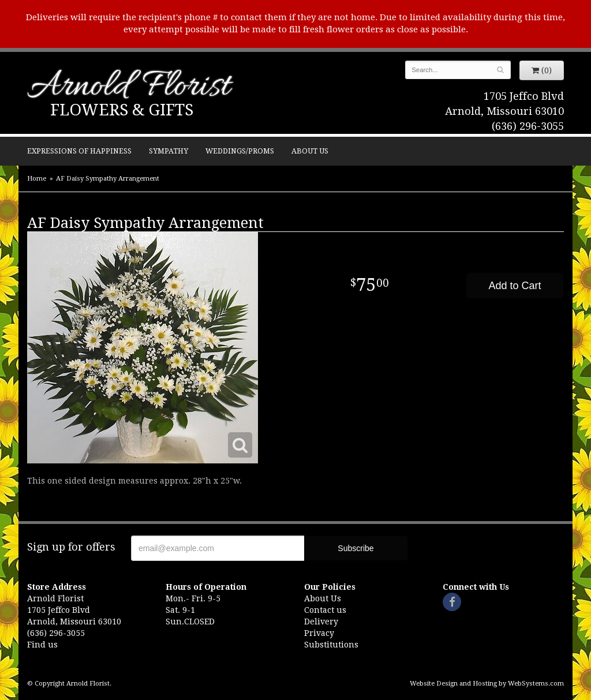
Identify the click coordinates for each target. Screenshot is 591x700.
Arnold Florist (129, 87)
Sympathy (169, 151)
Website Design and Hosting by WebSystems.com (487, 684)
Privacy (319, 633)
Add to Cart (515, 286)
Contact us (325, 610)
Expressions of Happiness (79, 151)
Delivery (321, 622)
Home (37, 179)
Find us (42, 645)
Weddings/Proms (240, 151)
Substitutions (331, 645)
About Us (310, 151)
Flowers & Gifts (122, 110)
